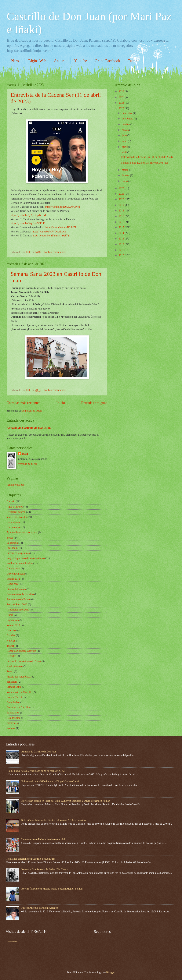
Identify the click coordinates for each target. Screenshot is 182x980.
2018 (122, 211)
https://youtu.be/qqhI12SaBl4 (61, 227)
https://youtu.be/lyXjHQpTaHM (28, 215)
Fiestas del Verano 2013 (19, 677)
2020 (122, 199)
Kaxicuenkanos (15, 666)
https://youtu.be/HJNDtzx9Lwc (49, 232)
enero (125, 181)
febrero (126, 175)
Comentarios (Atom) (32, 411)
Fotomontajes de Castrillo (20, 594)
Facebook (12, 548)
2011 (122, 250)
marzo (126, 170)
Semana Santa (14, 687)
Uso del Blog (14, 718)
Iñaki (25, 454)
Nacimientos (13, 527)
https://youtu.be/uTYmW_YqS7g (51, 235)
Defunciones (13, 522)
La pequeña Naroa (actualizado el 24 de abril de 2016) (36, 771)
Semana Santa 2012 (17, 605)
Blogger (110, 973)
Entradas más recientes (23, 403)
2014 (122, 233)
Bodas (10, 538)
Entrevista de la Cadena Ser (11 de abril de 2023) (147, 157)
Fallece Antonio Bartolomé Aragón (40, 908)
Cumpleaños (13, 702)
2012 (122, 244)
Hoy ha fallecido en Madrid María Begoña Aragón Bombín (52, 889)
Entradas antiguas (94, 403)
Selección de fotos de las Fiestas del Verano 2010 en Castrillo (54, 820)
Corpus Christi (14, 697)
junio (125, 141)
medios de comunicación (20, 563)
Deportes (11, 656)
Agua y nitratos (15, 507)
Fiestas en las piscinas (18, 553)
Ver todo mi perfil (27, 464)
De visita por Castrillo (18, 708)
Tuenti (10, 672)
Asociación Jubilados (18, 610)
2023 (122, 108)
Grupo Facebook (107, 61)
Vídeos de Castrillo (17, 517)
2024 (122, 103)
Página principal (15, 485)
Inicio (61, 403)
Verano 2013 (13, 625)
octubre (126, 124)
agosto (126, 130)
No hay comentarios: (55, 252)
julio (125, 135)
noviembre (128, 119)
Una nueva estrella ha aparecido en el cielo (44, 839)
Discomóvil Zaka (16, 574)
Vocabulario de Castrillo (19, 692)
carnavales (12, 723)
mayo (125, 147)
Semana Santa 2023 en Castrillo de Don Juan (145, 163)
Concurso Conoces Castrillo (21, 651)
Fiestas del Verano (16, 589)
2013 (122, 239)
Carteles (11, 635)
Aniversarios (13, 569)
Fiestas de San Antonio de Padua (24, 661)
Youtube (81, 61)
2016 (122, 222)
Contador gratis (12, 941)
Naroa (16, 61)
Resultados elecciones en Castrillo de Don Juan (30, 859)
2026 (122, 92)
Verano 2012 (13, 579)
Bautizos (11, 630)
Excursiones (13, 713)
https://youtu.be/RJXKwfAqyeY (63, 207)
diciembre (127, 113)
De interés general (16, 512)
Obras (10, 615)
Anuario (60, 61)
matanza (11, 728)
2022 (122, 188)
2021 (122, 194)
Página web (13, 620)
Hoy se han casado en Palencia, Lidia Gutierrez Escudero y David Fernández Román (66, 801)
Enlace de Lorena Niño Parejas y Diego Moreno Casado (51, 782)
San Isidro (12, 682)
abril (125, 152)
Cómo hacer (13, 584)
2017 (122, 216)
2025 (122, 97)
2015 (122, 227)
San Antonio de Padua (18, 599)
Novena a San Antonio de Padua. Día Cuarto (45, 869)
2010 (122, 255)
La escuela (12, 543)
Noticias (11, 641)
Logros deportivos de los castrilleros (26, 558)
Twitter (10, 646)
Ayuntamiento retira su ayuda (22, 532)
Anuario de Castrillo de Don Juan (29, 428)
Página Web (37, 61)
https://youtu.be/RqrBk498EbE (28, 223)
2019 (122, 205)
